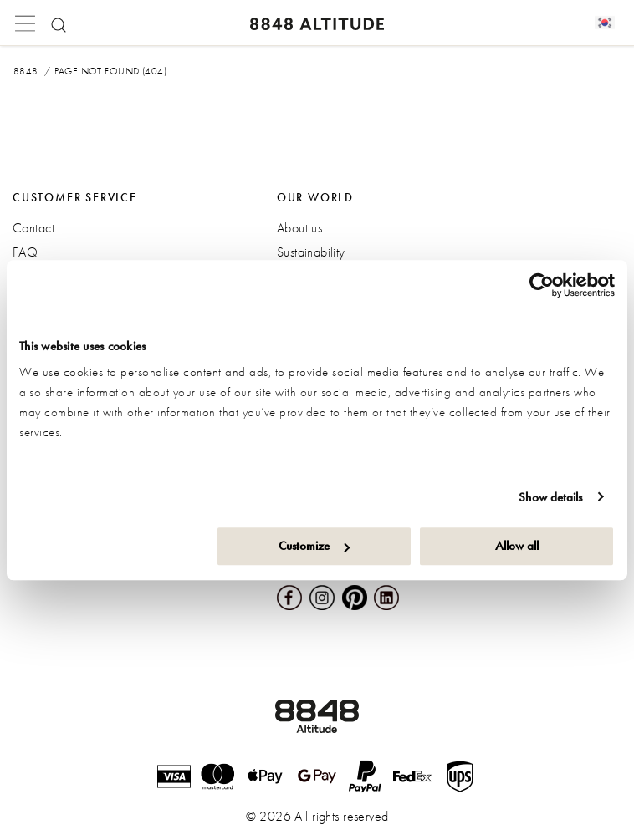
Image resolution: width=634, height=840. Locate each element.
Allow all (517, 546)
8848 (26, 71)
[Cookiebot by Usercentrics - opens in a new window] (542, 285)
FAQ (25, 252)
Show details (550, 497)
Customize (314, 546)
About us (299, 228)
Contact (33, 228)
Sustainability (311, 252)
